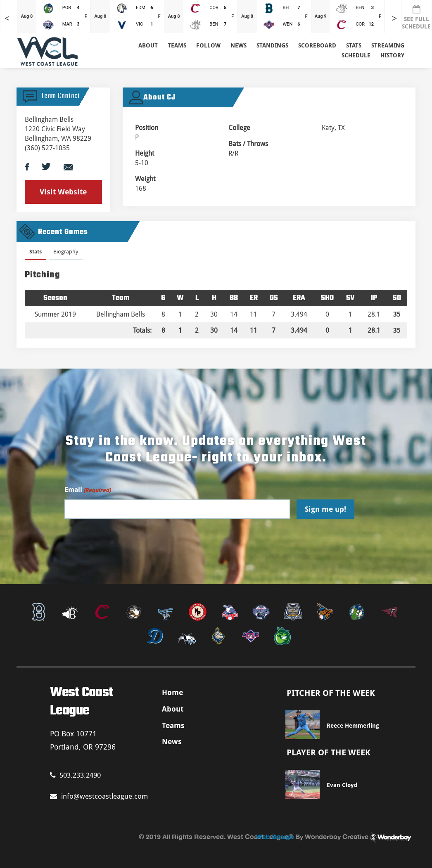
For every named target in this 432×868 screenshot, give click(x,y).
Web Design (275, 836)
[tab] (36, 253)
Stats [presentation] (36, 252)
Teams (173, 725)
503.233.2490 (75, 775)
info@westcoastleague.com (99, 796)
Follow (208, 45)
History (392, 55)
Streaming (388, 45)
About (148, 45)
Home (172, 692)
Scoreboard (317, 45)
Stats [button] (354, 45)
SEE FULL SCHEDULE (416, 17)
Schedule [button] (356, 55)
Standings (272, 45)
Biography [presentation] (66, 252)
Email (88, 490)
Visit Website (63, 192)
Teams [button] (177, 45)
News (239, 45)
